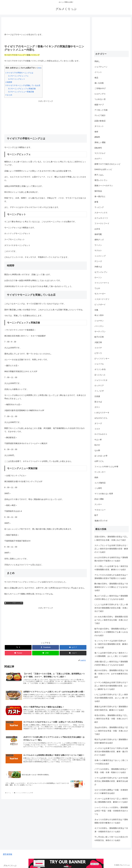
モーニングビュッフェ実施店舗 (22, 89)
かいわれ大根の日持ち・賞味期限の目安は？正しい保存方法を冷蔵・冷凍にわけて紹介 (111, 620)
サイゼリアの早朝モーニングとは (19, 73)
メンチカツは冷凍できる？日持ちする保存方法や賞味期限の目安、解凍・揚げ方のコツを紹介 (111, 752)
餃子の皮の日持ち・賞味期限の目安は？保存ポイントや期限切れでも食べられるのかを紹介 (111, 632)
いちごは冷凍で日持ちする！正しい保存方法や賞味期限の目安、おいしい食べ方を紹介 (111, 698)
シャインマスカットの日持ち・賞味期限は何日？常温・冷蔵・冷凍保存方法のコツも (111, 811)
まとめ (9, 95)
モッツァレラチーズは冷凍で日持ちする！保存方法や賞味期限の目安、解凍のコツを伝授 (111, 644)
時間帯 (9, 82)
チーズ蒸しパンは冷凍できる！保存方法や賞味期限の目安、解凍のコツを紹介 (111, 568)
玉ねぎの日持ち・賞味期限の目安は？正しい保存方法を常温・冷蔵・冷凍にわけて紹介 (111, 731)
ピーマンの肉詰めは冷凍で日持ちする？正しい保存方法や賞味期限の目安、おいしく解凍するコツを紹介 (111, 686)
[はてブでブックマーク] (73, 647)
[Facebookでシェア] (46, 647)
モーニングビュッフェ (18, 76)
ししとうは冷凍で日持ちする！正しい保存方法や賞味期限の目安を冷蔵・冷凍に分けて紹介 (111, 608)
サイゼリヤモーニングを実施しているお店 (23, 85)
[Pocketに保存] (18, 653)
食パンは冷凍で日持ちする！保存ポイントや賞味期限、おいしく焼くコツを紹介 (111, 655)
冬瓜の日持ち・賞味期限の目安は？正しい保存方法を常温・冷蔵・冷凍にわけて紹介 (111, 719)
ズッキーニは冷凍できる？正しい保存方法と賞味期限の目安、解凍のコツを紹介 (111, 800)
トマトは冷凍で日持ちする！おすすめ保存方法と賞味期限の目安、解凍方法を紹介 (111, 781)
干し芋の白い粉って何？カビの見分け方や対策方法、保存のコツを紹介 (111, 839)
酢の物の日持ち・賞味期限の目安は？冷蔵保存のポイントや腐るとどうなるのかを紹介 (111, 587)
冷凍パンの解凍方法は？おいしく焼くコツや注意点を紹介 (111, 762)
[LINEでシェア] (46, 653)
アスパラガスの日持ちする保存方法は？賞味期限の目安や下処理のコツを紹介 (111, 577)
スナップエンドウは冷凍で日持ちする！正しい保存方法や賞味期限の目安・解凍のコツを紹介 (111, 549)
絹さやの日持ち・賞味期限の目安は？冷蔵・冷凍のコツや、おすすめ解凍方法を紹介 (111, 674)
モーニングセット (17, 79)
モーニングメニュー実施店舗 (21, 92)
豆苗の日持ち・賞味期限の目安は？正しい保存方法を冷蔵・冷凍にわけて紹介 (111, 538)
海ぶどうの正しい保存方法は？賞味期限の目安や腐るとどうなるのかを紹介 (111, 598)
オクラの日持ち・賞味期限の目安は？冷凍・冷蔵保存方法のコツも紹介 (111, 830)
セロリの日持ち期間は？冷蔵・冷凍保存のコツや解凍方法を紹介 (111, 792)
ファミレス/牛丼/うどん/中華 (14, 603)
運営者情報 (8, 854)
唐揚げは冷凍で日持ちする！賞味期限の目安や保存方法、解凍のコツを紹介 (111, 708)
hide (39, 68)
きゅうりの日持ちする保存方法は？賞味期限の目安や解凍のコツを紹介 (111, 821)
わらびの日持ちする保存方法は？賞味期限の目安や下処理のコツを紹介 (111, 559)
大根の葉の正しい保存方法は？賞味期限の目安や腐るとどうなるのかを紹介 (111, 663)
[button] (73, 653)
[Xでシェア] (18, 647)
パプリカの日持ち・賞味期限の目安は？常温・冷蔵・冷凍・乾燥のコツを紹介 (111, 771)
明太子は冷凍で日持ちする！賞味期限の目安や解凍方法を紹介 (111, 741)
